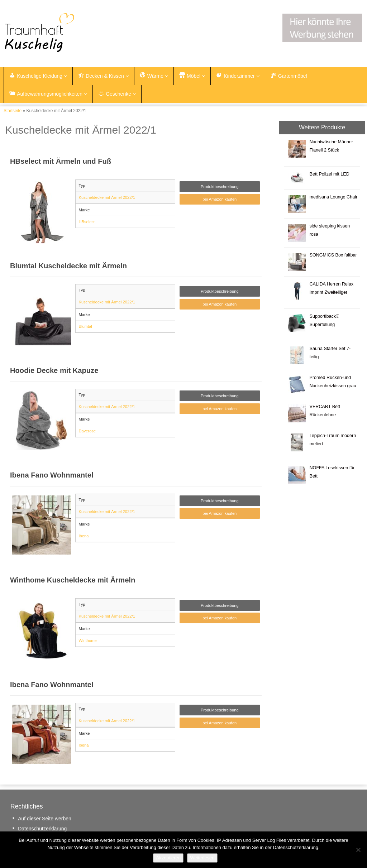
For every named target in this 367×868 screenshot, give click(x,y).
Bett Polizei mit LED (329, 174)
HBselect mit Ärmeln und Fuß (61, 162)
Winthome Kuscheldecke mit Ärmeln (73, 580)
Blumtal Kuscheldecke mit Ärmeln (68, 266)
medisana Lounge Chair (333, 197)
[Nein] (358, 850)
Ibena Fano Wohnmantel (52, 476)
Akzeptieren (168, 858)
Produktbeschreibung (220, 187)
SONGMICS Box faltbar (333, 255)
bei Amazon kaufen (220, 200)
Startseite (13, 111)
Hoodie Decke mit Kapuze (54, 371)
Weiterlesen (202, 858)
